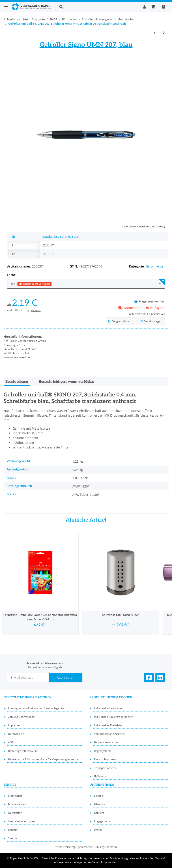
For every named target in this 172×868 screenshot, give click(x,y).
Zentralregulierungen (21, 821)
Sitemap (13, 838)
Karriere (99, 813)
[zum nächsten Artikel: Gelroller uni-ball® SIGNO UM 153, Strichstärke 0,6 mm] (164, 33)
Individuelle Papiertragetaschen (114, 717)
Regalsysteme (103, 751)
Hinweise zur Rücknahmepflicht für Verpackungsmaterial (43, 759)
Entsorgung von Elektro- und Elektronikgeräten (37, 708)
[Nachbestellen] (163, 7)
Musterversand (18, 804)
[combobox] (86, 284)
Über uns (100, 804)
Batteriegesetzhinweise (23, 751)
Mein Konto (15, 796)
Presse (98, 830)
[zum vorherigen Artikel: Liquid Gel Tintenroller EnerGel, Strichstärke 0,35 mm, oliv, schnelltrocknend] (155, 33)
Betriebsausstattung (107, 742)
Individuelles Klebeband (109, 725)
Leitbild (99, 796)
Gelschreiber (155, 266)
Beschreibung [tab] (17, 382)
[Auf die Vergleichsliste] (120, 321)
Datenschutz (16, 734)
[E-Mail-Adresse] (28, 678)
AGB (11, 742)
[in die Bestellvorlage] (150, 321)
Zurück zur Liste (17, 19)
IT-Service (100, 776)
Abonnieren (66, 678)
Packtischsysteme (105, 759)
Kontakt (13, 830)
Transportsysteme (105, 768)
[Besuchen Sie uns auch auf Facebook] (149, 678)
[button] (98, 7)
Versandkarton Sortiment (110, 734)
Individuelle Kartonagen (109, 708)
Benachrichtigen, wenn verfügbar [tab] (67, 382)
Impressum (15, 725)
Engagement (102, 821)
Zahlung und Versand (21, 717)
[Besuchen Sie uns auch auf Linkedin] (160, 678)
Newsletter (15, 813)
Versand (36, 310)
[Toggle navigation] (6, 5)
